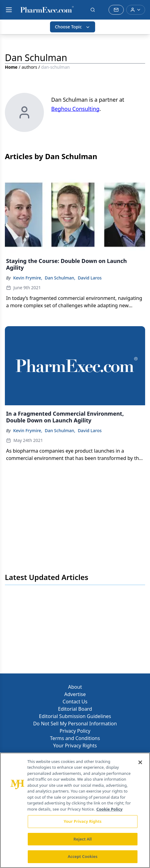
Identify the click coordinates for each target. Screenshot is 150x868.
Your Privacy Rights (75, 746)
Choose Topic (73, 27)
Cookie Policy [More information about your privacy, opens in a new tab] (109, 809)
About (75, 687)
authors (29, 67)
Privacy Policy (75, 731)
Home (11, 67)
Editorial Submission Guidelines (75, 716)
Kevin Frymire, (28, 278)
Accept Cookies (83, 856)
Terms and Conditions (75, 738)
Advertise (75, 694)
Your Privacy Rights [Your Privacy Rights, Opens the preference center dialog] (83, 821)
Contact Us (75, 702)
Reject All (83, 839)
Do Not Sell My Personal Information (75, 724)
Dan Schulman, (60, 278)
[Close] (140, 762)
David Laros (90, 278)
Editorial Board (75, 709)
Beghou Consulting (75, 109)
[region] (75, 810)
